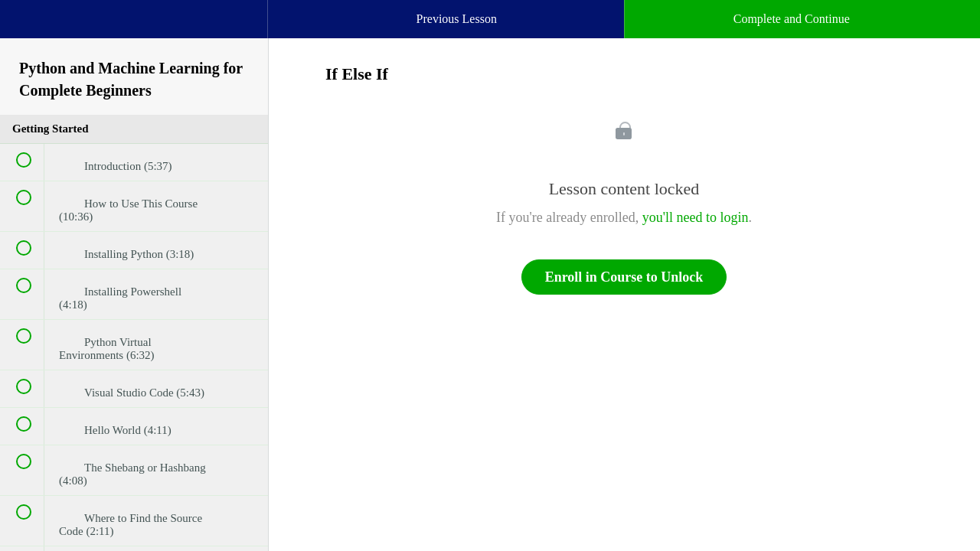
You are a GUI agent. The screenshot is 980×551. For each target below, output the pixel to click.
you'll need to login (696, 217)
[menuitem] (134, 34)
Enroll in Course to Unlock (624, 277)
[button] (27, 27)
